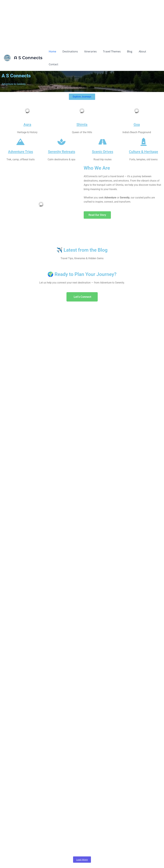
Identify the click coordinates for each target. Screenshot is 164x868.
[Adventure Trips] (20, 130)
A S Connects (28, 51)
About (140, 52)
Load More (82, 847)
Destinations (72, 52)
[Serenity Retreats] (61, 130)
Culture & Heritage (143, 139)
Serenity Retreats (61, 139)
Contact (153, 52)
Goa (137, 112)
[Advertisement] (82, 23)
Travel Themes (112, 52)
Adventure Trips (21, 139)
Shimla (82, 112)
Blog (128, 52)
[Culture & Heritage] (144, 130)
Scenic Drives (102, 139)
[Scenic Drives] (103, 130)
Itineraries (91, 52)
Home (56, 52)
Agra (27, 112)
